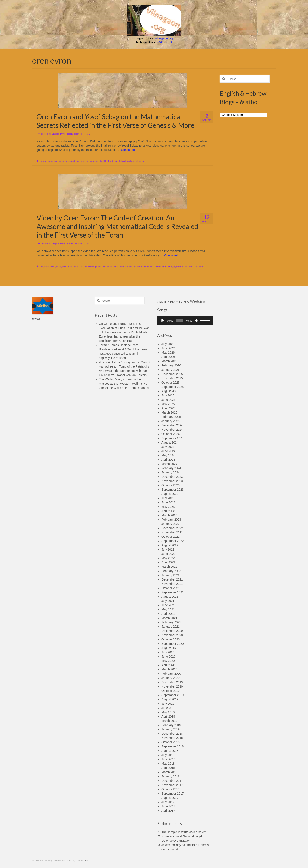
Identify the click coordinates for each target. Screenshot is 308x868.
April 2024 (168, 460)
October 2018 (171, 742)
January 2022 (171, 575)
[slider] (180, 320)
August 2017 (170, 798)
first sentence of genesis (90, 267)
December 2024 (172, 425)
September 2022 (173, 541)
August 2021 (170, 597)
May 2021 (168, 609)
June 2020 (168, 657)
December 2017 (172, 781)
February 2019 (171, 725)
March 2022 (169, 567)
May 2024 (168, 455)
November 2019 (172, 686)
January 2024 (171, 472)
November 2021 (172, 584)
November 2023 (172, 481)
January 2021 (171, 627)
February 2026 (171, 365)
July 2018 (168, 755)
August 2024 (170, 442)
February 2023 (171, 520)
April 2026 (168, 357)
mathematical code (152, 267)
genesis (53, 161)
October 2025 (171, 383)
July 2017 (168, 802)
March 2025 (169, 412)
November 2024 (172, 430)
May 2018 (168, 764)
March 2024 (169, 464)
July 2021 (168, 601)
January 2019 (171, 729)
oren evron (90, 161)
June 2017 (168, 806)
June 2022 (168, 554)
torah (129, 161)
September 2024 (173, 438)
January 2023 (171, 524)
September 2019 (173, 695)
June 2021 (168, 605)
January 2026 (171, 370)
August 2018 (170, 751)
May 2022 (168, 558)
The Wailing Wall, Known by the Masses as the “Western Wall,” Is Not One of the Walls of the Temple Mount (124, 384)
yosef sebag (139, 161)
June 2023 (168, 502)
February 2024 (171, 468)
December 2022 (172, 528)
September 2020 (173, 644)
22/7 (41, 267)
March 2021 (169, 618)
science (78, 134)
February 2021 (171, 622)
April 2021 (168, 614)
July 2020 (168, 652)
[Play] (163, 320)
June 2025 (168, 400)
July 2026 (168, 344)
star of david (120, 161)
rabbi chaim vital (184, 267)
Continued (128, 150)
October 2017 (171, 789)
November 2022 (172, 532)
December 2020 (172, 631)
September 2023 (173, 490)
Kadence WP (82, 861)
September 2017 (173, 794)
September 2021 (173, 592)
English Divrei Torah (62, 134)
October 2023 (171, 485)
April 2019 (168, 716)
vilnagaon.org (164, 38)
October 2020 (171, 639)
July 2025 (168, 395)
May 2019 (168, 712)
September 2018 (173, 746)
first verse (44, 161)
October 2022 (171, 537)
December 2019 (172, 682)
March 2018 (169, 772)
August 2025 (170, 391)
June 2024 (168, 451)
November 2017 (172, 785)
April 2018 (168, 768)
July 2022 (168, 549)
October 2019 (171, 691)
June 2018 (168, 759)
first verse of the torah (113, 267)
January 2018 (171, 776)
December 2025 (172, 374)
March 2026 (169, 361)
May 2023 (168, 507)
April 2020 (168, 665)
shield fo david (106, 161)
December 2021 (172, 579)
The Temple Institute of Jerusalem (184, 832)
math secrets (78, 161)
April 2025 (168, 408)
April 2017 (168, 811)
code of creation (70, 267)
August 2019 (170, 699)
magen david (64, 161)
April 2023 (168, 511)
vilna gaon (198, 267)
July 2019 (168, 704)
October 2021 (171, 588)
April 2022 (168, 562)
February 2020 (171, 674)
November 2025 (172, 378)
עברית (36, 319)
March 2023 (169, 515)
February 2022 (171, 571)
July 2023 (168, 498)
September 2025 (173, 387)
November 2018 (172, 738)
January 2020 (171, 678)
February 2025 (171, 417)
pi (97, 161)
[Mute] (197, 320)
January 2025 (171, 421)
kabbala (129, 267)
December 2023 (172, 477)
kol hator (138, 267)
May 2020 (168, 661)
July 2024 (168, 447)
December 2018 (172, 734)
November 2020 (172, 635)
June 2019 (168, 708)
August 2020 (170, 648)
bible (53, 267)
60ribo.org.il (165, 42)
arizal (47, 267)
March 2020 (169, 669)
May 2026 (168, 353)
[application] (185, 320)
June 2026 (168, 348)
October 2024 (171, 434)
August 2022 (170, 545)
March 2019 (169, 721)
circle (59, 267)
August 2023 (170, 494)
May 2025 (168, 404)
